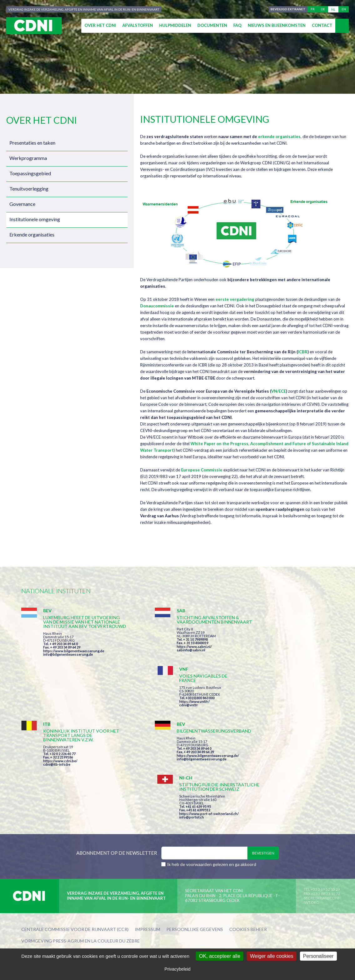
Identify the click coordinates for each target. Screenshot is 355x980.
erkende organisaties (279, 137)
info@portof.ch (269, 726)
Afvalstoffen (138, 25)
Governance (22, 204)
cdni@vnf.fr (266, 647)
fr (313, 9)
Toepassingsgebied (30, 173)
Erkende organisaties (32, 234)
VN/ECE (279, 391)
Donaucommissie (157, 306)
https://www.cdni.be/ (60, 724)
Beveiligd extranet (288, 9)
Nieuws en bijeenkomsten (277, 25)
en (344, 9)
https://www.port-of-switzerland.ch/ (287, 723)
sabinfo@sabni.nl (164, 654)
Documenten (212, 25)
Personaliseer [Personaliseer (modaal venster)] (318, 956)
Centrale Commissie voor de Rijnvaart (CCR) (75, 840)
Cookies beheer (248, 840)
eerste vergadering (235, 299)
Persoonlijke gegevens (195, 840)
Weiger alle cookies (271, 956)
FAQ (237, 25)
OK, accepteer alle (220, 956)
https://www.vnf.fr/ (272, 643)
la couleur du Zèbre (116, 851)
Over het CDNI (100, 25)
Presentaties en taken (32, 143)
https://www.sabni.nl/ (168, 651)
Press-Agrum (68, 851)
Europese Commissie (202, 470)
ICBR (303, 352)
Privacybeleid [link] (177, 969)
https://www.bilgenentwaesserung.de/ (181, 714)
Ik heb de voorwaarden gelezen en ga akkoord (212, 775)
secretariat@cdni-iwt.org (322, 811)
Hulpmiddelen (175, 25)
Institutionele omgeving (35, 219)
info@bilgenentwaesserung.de (68, 663)
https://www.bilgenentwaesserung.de (74, 660)
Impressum (147, 840)
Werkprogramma (28, 158)
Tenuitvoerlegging (29, 189)
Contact (322, 25)
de (323, 9)
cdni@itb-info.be (57, 727)
